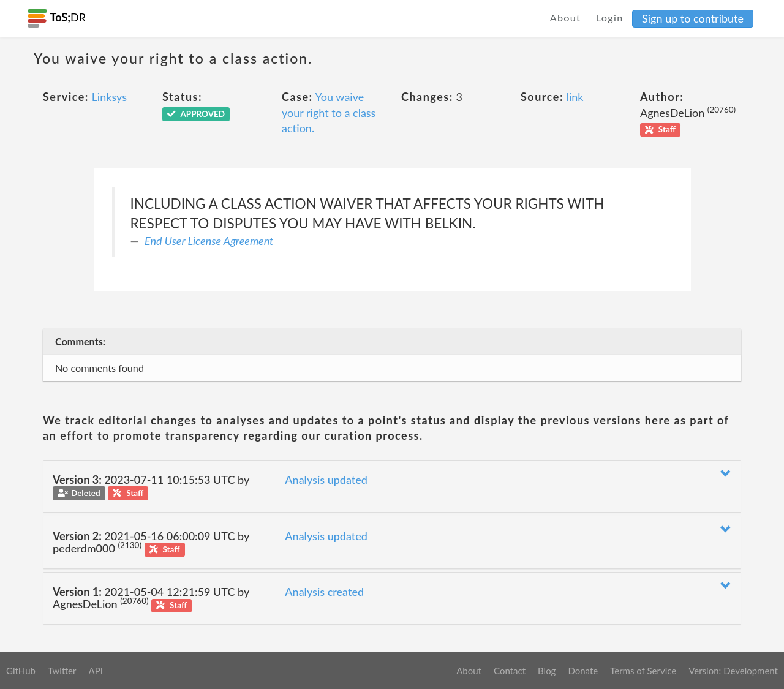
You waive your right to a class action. (329, 112)
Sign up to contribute (693, 18)
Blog (547, 671)
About (566, 17)
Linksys (109, 97)
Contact (510, 671)
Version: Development (733, 671)
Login (610, 17)
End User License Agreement (209, 241)
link (575, 97)
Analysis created (324, 592)
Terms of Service (643, 671)
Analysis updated (326, 480)
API (95, 671)
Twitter (62, 671)
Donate (583, 671)
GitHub (21, 671)
